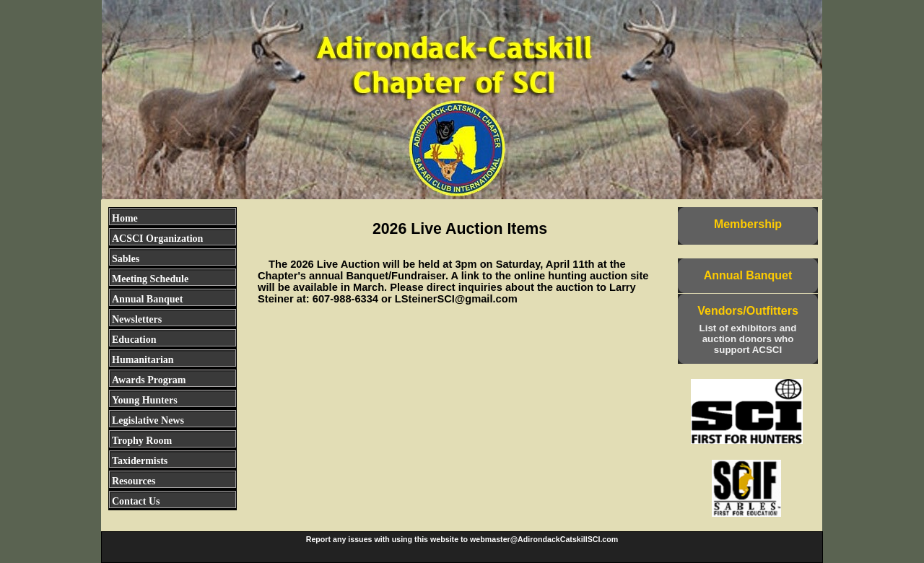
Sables (126, 259)
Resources (134, 481)
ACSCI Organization (157, 239)
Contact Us (136, 501)
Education (134, 340)
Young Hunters (145, 400)
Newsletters (137, 319)
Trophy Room (142, 441)
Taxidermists (140, 461)
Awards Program (149, 380)
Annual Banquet (147, 299)
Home (125, 218)
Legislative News (148, 420)
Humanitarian (143, 360)
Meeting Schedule (150, 279)
